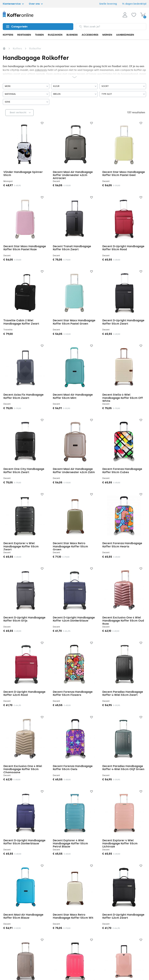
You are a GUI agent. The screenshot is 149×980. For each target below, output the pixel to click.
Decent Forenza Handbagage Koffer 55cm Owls (73, 768)
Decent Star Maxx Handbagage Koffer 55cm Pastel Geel (124, 174)
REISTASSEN (24, 35)
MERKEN (107, 35)
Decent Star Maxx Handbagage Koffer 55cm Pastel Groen (74, 322)
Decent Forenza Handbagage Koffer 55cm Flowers (73, 693)
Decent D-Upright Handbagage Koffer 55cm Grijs (24, 619)
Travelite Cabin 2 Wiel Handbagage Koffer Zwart (21, 322)
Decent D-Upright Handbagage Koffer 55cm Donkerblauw (24, 842)
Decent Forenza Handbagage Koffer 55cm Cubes (122, 470)
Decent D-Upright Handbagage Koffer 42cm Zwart (123, 916)
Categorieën (17, 27)
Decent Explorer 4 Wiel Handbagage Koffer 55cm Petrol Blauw (70, 844)
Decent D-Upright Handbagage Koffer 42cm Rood (24, 693)
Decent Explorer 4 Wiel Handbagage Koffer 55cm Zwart (21, 546)
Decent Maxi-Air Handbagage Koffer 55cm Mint (73, 396)
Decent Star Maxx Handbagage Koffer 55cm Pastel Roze (25, 248)
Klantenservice (13, 4)
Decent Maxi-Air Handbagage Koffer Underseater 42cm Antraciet (73, 175)
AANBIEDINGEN (125, 35)
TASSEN (39, 35)
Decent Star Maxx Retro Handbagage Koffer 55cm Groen (70, 546)
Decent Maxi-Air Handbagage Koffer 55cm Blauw (23, 916)
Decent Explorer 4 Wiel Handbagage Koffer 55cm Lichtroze (120, 844)
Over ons (36, 4)
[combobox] (111, 27)
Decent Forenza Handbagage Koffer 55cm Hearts (122, 545)
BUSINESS (72, 35)
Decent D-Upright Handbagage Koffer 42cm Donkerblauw (74, 619)
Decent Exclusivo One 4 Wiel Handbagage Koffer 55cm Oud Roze (123, 621)
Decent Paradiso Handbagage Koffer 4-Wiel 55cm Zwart (123, 693)
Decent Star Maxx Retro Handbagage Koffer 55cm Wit (73, 916)
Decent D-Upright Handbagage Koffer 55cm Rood (123, 248)
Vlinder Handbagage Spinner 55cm (23, 174)
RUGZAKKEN (55, 35)
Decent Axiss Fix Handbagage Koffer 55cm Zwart (23, 396)
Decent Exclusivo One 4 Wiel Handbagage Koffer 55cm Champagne (23, 769)
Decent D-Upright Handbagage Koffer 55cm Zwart (123, 322)
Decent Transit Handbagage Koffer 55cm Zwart (72, 248)
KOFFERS (8, 35)
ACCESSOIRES (90, 35)
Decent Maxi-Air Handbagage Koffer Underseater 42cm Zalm (74, 470)
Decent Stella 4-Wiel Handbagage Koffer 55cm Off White (123, 398)
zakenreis (41, 70)
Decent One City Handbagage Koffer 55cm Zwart (24, 470)
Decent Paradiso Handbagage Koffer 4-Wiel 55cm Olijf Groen (123, 768)
